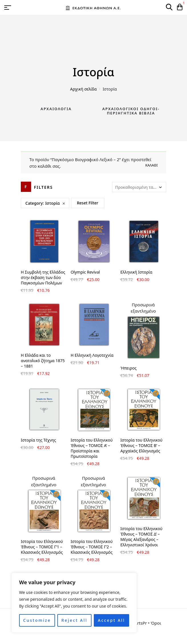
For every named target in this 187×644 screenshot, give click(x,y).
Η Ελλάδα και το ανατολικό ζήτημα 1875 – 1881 (43, 361)
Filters (43, 187)
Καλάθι (152, 165)
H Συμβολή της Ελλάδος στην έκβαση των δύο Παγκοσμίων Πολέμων (43, 277)
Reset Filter (88, 203)
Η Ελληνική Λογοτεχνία (92, 355)
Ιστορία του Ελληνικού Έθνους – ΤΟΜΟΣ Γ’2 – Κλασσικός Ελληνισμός (92, 547)
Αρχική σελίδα (83, 89)
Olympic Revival (85, 272)
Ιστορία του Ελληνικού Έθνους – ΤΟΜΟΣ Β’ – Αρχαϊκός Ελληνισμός (141, 445)
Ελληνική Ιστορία (136, 272)
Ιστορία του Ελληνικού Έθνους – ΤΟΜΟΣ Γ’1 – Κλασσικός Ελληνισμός (42, 547)
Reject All (74, 620)
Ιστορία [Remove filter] (53, 203)
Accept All (111, 620)
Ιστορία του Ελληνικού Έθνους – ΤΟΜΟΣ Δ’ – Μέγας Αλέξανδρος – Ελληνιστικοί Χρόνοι (141, 537)
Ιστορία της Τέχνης (38, 440)
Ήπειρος (128, 368)
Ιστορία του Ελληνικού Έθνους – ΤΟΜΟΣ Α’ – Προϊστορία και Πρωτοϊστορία (92, 448)
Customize (37, 620)
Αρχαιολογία (56, 109)
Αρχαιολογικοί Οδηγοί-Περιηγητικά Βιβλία (131, 111)
